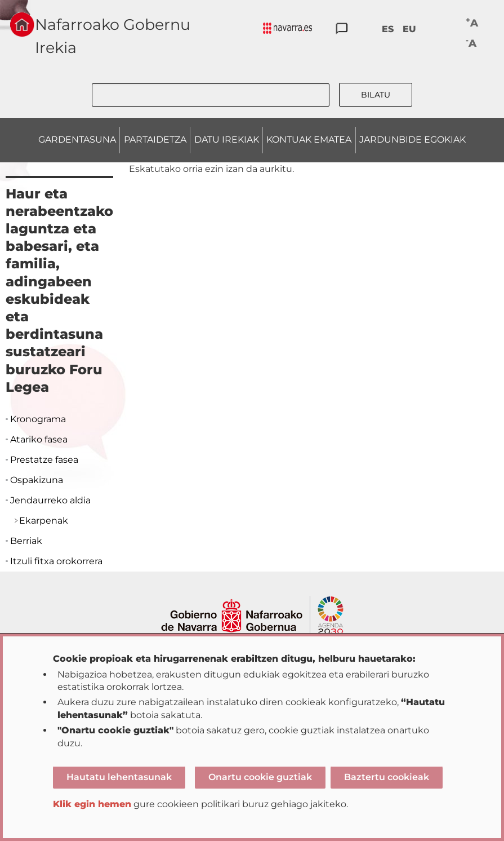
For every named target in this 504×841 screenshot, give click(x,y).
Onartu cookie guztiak (260, 777)
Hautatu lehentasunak (119, 777)
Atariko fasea (39, 439)
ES (388, 29)
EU (409, 29)
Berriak (26, 541)
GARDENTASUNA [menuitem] (77, 140)
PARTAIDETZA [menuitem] (155, 140)
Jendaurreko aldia (50, 500)
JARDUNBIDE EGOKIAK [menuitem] (412, 140)
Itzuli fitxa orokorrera (56, 561)
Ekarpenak (44, 521)
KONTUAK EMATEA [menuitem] (309, 140)
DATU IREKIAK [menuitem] (227, 140)
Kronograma (38, 419)
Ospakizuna (37, 480)
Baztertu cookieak (387, 777)
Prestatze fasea (44, 460)
